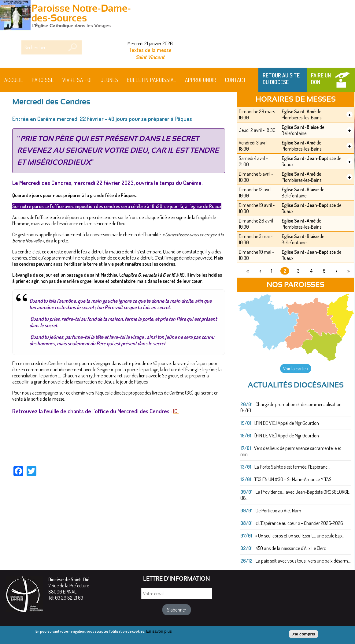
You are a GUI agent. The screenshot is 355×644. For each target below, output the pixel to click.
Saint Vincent (150, 57)
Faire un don (321, 79)
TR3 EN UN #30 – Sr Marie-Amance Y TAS (293, 479)
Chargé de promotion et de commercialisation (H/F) (291, 407)
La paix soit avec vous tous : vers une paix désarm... (303, 561)
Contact (236, 80)
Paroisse (43, 80)
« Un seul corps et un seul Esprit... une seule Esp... (300, 536)
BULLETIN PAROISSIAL (152, 80)
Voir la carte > (296, 369)
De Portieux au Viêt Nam (278, 511)
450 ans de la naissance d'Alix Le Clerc (291, 548)
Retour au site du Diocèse (281, 79)
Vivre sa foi (77, 80)
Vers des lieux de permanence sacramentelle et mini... (291, 451)
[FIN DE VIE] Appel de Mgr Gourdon (287, 423)
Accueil (14, 80)
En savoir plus (159, 632)
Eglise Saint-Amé (299, 111)
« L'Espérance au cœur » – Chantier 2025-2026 (299, 523)
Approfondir (201, 80)
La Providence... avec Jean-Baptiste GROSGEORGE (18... (295, 495)
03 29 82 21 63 (69, 598)
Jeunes (109, 80)
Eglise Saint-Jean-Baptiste (309, 158)
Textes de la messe (150, 50)
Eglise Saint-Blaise (300, 127)
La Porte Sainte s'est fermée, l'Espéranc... (292, 467)
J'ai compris (303, 635)
